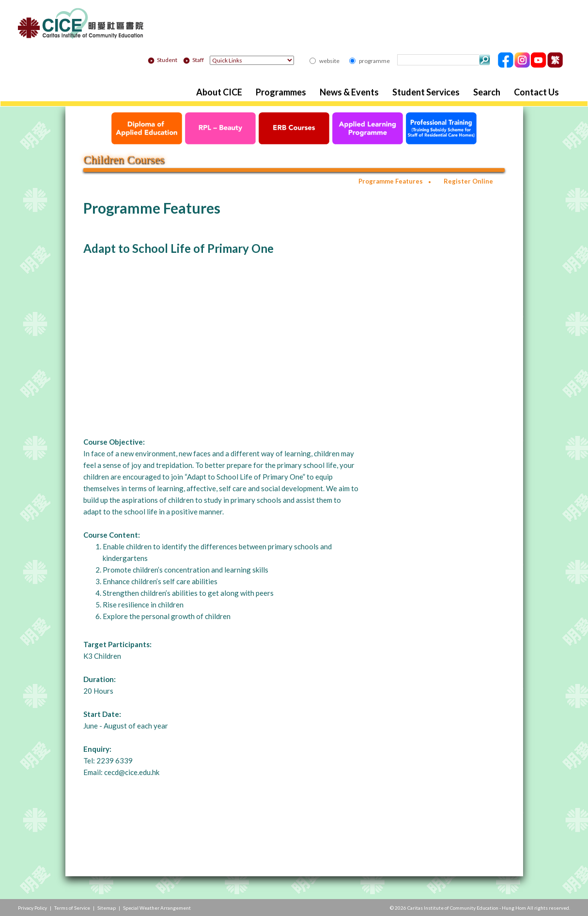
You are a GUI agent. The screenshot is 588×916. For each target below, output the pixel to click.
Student (162, 60)
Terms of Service (72, 908)
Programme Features (391, 181)
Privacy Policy (32, 908)
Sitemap (107, 908)
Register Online (468, 181)
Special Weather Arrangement (157, 908)
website (329, 61)
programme (374, 61)
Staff (193, 60)
